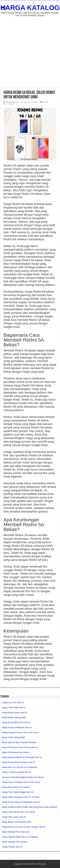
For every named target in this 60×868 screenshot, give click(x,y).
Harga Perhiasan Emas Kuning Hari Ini (20, 747)
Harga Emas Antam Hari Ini (15, 712)
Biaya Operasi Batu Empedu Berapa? (19, 742)
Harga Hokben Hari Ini (12, 847)
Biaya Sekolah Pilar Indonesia (16, 832)
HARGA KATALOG (30, 8)
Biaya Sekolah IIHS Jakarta (15, 842)
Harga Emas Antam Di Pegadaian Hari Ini (21, 802)
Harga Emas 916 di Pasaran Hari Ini (19, 762)
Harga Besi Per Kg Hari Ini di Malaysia (20, 767)
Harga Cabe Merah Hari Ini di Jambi (18, 812)
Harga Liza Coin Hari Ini (13, 703)
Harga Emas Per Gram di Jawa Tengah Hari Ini (24, 827)
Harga (46, 102)
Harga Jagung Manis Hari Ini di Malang (20, 837)
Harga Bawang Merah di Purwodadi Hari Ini (22, 757)
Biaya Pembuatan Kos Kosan (15, 752)
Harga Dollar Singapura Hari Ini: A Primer (21, 797)
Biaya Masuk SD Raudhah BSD (17, 822)
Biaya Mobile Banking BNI (14, 717)
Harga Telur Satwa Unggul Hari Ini (18, 792)
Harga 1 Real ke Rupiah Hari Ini (17, 772)
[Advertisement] (30, 48)
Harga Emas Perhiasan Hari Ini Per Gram (21, 782)
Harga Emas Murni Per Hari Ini (16, 722)
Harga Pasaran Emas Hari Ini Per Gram (20, 732)
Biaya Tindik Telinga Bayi (13, 737)
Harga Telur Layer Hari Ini (14, 817)
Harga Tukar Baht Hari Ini (14, 708)
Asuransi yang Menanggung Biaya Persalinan (23, 777)
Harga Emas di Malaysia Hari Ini (17, 727)
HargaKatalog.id (12, 102)
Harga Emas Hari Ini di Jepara (16, 787)
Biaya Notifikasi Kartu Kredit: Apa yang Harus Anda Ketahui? (30, 807)
